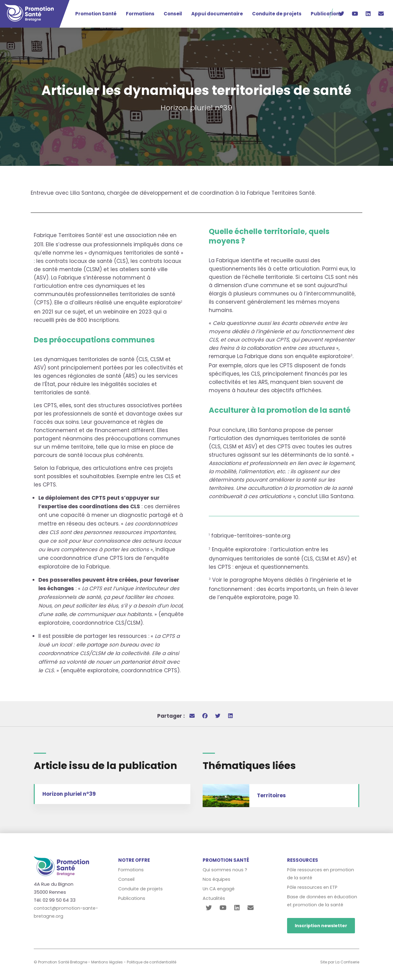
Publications (326, 14)
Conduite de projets (277, 14)
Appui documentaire (217, 14)
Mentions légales (107, 962)
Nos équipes (217, 879)
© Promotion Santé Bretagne (60, 962)
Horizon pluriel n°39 (69, 794)
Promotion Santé (96, 14)
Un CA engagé (219, 889)
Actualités (214, 898)
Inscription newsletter (321, 926)
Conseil (173, 14)
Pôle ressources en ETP (313, 887)
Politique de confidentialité (152, 962)
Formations (140, 14)
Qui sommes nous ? (225, 870)
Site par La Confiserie (340, 962)
